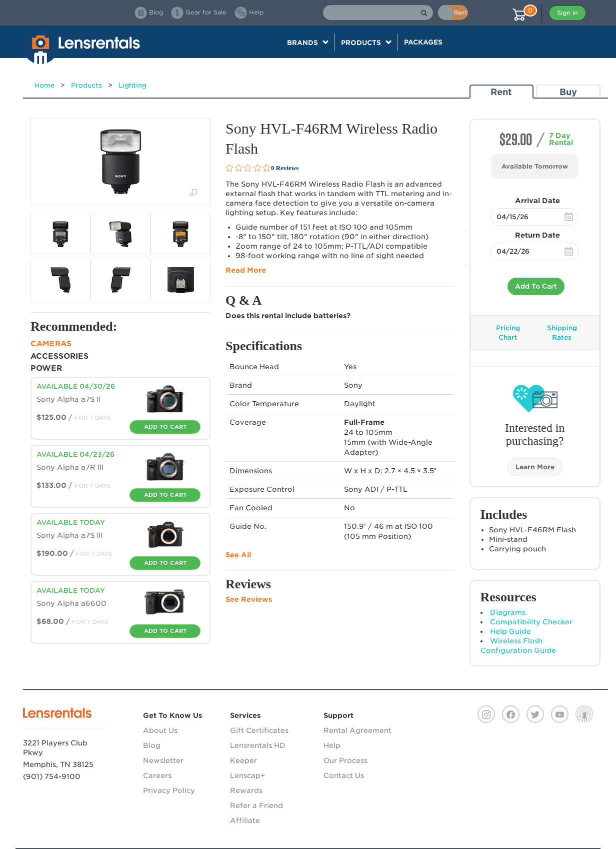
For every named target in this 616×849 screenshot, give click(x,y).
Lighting (132, 85)
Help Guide (510, 631)
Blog (152, 745)
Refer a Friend (256, 805)
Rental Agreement (357, 730)
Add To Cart (536, 286)
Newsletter (163, 760)
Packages (423, 42)
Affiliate (245, 820)
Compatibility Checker (531, 622)
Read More (246, 270)
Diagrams (508, 612)
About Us (160, 730)
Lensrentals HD (258, 745)
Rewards (246, 790)
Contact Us (344, 775)
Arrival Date (537, 201)
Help (332, 745)
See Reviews (249, 599)
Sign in (567, 13)
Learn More (535, 467)
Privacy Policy (169, 790)
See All (238, 555)
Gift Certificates (259, 730)
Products (86, 85)
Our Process (345, 760)
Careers (157, 775)
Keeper (243, 760)
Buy (568, 92)
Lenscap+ (247, 775)
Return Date (537, 235)
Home (44, 85)
